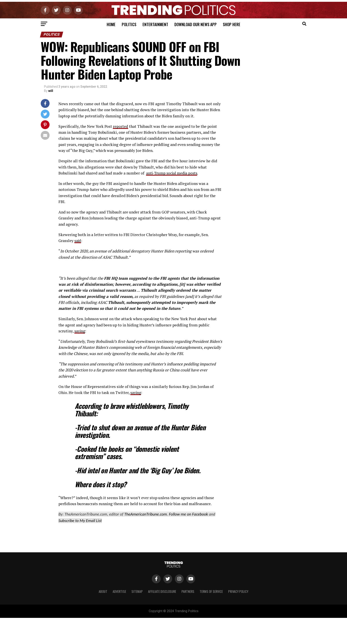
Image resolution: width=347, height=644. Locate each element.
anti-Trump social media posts (173, 173)
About (103, 591)
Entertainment (155, 24)
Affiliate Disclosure (162, 591)
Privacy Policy (238, 591)
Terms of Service (211, 591)
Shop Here (232, 24)
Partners (188, 591)
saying (80, 331)
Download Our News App (196, 24)
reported (120, 126)
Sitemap (137, 591)
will (51, 91)
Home (111, 24)
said (78, 241)
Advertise (119, 591)
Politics (129, 24)
